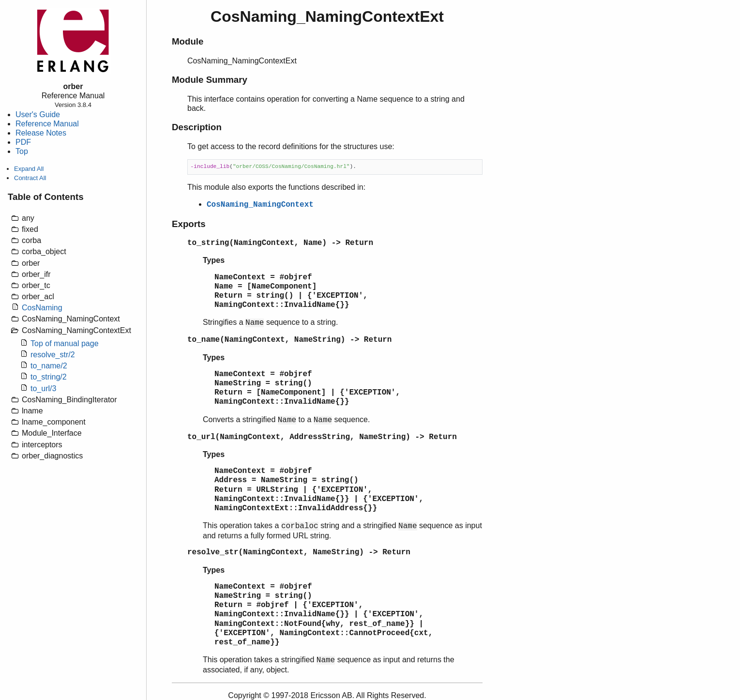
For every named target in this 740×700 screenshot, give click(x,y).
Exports (189, 224)
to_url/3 (43, 388)
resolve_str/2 (53, 355)
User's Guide (38, 114)
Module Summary (210, 80)
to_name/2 (49, 366)
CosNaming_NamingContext (260, 205)
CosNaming (42, 308)
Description (197, 127)
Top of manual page (65, 343)
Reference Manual (47, 124)
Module (188, 41)
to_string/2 (49, 377)
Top (22, 151)
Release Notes (41, 133)
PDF (23, 142)
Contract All (30, 178)
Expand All (29, 169)
